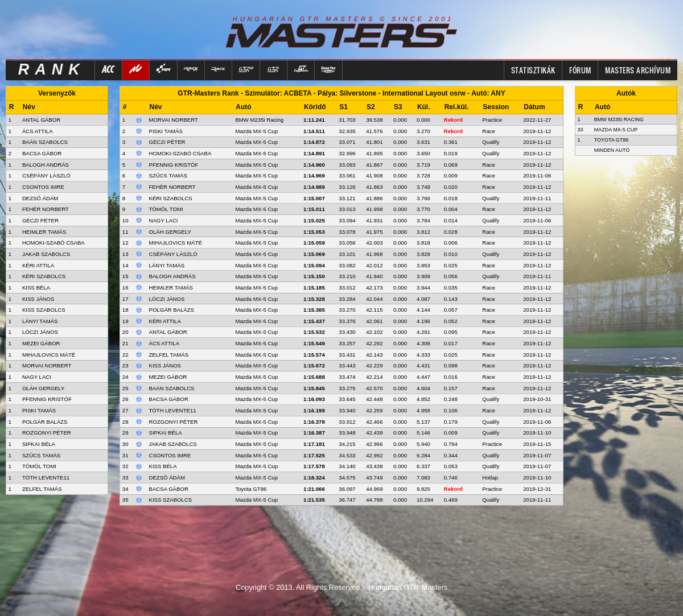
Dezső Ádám (167, 477)
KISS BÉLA (36, 288)
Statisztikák (533, 70)
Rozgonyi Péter (174, 422)
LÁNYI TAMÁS (40, 321)
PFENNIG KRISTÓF (47, 399)
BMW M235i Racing (259, 120)
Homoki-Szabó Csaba (180, 153)
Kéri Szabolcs (171, 198)
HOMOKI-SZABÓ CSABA (54, 243)
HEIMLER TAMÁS (44, 232)
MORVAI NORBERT (47, 365)
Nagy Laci (164, 220)
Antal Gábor (168, 332)
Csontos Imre (170, 455)
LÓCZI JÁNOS (40, 332)
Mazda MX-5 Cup (256, 131)
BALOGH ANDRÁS (46, 165)
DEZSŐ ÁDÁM (40, 198)
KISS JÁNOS (38, 299)
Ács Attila (164, 343)
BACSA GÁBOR (42, 153)
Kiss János (165, 365)
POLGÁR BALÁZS (45, 422)
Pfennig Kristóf (174, 165)
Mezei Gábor (168, 377)
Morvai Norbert (174, 120)
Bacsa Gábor (169, 399)
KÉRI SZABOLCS (44, 276)
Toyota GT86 (251, 489)
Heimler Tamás (171, 288)
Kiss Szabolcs (171, 500)
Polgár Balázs (172, 310)
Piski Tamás (166, 131)
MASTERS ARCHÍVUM (638, 70)
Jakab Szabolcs (173, 444)
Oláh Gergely (170, 232)
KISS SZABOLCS (44, 310)
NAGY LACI (37, 377)
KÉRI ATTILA (38, 265)
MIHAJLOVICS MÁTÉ (49, 355)
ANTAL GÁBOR (41, 120)
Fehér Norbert (172, 187)
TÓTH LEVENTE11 (46, 477)
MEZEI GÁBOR (41, 343)
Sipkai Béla (166, 433)
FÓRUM (580, 70)
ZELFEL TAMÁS (42, 489)
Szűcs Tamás (168, 175)
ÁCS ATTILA (38, 131)
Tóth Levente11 (173, 410)
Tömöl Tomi (166, 209)
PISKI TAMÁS (39, 410)
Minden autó (612, 150)
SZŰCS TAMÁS (41, 455)
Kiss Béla (163, 466)
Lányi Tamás (167, 265)
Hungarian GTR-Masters (408, 587)
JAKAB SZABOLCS (46, 254)
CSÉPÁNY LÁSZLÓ (46, 175)
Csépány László (173, 254)
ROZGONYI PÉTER (47, 433)
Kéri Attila (165, 321)
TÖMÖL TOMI (39, 466)
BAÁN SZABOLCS (45, 142)
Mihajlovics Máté (176, 243)
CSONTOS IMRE (43, 187)
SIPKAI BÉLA (39, 444)
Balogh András (172, 276)
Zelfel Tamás (169, 355)
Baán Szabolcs (172, 388)
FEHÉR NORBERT (46, 209)
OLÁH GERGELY (43, 388)
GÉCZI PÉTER (40, 220)
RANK (52, 69)
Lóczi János (167, 299)
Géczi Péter (167, 142)
